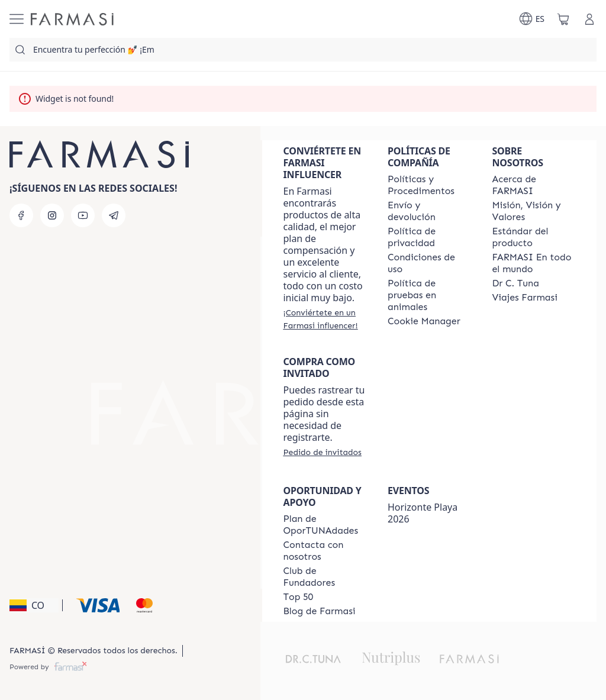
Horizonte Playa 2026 (423, 513)
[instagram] (52, 215)
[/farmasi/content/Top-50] (299, 597)
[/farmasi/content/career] (525, 298)
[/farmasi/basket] (563, 19)
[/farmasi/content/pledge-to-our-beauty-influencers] (516, 283)
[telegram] (114, 215)
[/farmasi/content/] (424, 321)
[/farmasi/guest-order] (323, 452)
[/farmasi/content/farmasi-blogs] (320, 611)
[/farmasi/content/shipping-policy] (429, 211)
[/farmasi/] (72, 19)
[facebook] (21, 215)
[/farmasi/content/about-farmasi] (534, 185)
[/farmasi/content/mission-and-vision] (534, 211)
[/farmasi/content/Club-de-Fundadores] (325, 577)
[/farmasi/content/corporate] (534, 263)
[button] (34, 605)
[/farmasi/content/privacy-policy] (429, 237)
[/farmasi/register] (325, 319)
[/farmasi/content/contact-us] (325, 551)
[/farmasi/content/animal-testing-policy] (429, 295)
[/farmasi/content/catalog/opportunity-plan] (325, 525)
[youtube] (83, 215)
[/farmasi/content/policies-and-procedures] (429, 185)
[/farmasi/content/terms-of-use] (429, 263)
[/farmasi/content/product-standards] (534, 237)
